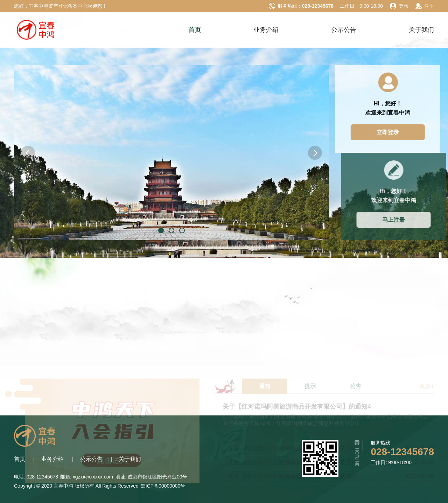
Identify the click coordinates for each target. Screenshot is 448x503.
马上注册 (406, 220)
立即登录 (396, 132)
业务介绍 (266, 30)
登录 (399, 6)
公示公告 (344, 30)
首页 (195, 30)
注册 (424, 6)
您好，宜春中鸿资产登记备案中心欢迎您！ (61, 6)
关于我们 (421, 30)
